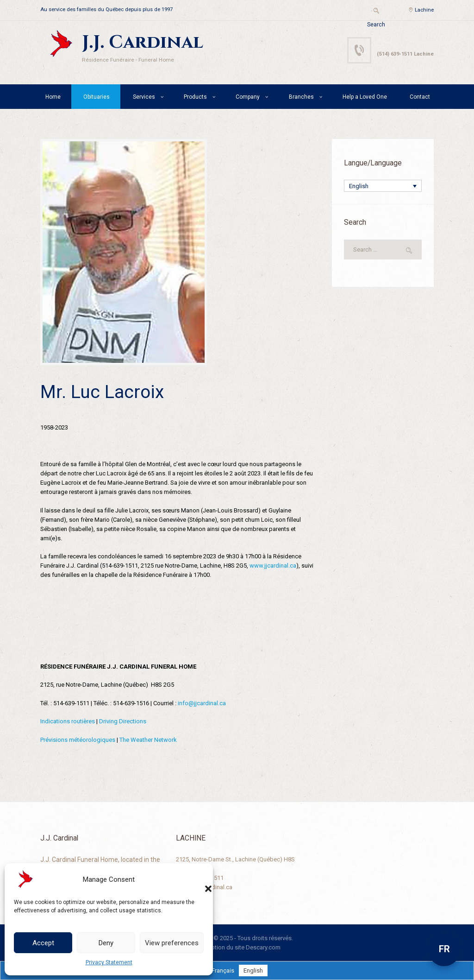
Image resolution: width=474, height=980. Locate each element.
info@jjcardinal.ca (202, 703)
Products (195, 97)
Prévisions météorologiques (78, 740)
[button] (199, 879)
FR (444, 949)
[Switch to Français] (223, 971)
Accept (43, 943)
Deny (106, 943)
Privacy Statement (109, 962)
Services (144, 97)
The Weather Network (148, 740)
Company (248, 97)
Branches (301, 97)
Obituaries (97, 97)
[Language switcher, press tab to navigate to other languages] (383, 186)
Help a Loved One (365, 97)
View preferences (172, 943)
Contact (420, 97)
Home (53, 97)
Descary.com (263, 947)
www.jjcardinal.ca (273, 566)
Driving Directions (123, 721)
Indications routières (68, 721)
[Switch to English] (253, 971)
